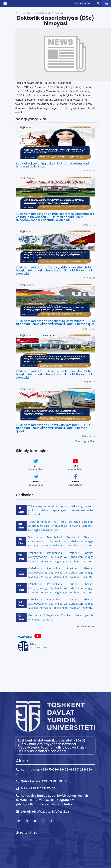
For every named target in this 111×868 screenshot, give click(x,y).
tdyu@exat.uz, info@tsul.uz (50, 812)
